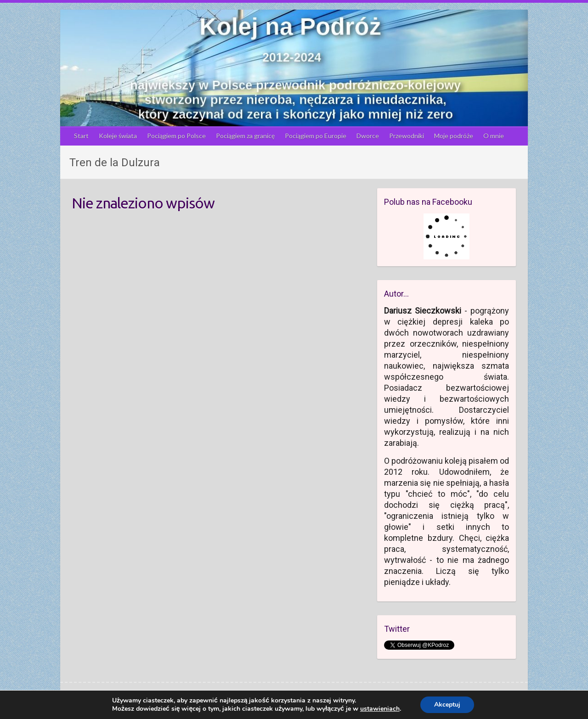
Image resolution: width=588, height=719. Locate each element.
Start (81, 136)
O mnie (494, 136)
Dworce (368, 136)
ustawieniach (380, 709)
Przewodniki (407, 136)
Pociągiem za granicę (245, 136)
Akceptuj (447, 705)
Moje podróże (454, 136)
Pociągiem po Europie (316, 136)
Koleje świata (118, 136)
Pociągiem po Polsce (176, 136)
